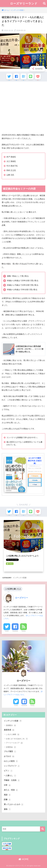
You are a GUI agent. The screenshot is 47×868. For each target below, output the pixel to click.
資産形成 (9, 730)
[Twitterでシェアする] (9, 76)
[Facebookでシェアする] (16, 76)
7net (35, 485)
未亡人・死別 (11, 790)
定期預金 (11, 747)
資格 (7, 809)
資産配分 (11, 725)
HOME (24, 859)
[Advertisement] (23, 107)
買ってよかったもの (14, 805)
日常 (7, 785)
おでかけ (9, 756)
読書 (7, 800)
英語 (7, 795)
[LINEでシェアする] (31, 76)
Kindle (35, 480)
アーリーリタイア (15, 743)
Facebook (15, 631)
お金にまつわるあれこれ (17, 739)
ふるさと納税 (13, 734)
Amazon (35, 476)
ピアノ (8, 771)
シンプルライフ (12, 766)
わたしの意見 (11, 761)
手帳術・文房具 (12, 780)
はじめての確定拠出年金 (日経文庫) (35, 461)
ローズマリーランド (24, 3)
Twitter (7, 631)
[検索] (43, 829)
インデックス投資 (20, 578)
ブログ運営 (10, 752)
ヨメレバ (38, 466)
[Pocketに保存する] (38, 76)
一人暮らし (10, 776)
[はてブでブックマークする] (23, 76)
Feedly (24, 631)
